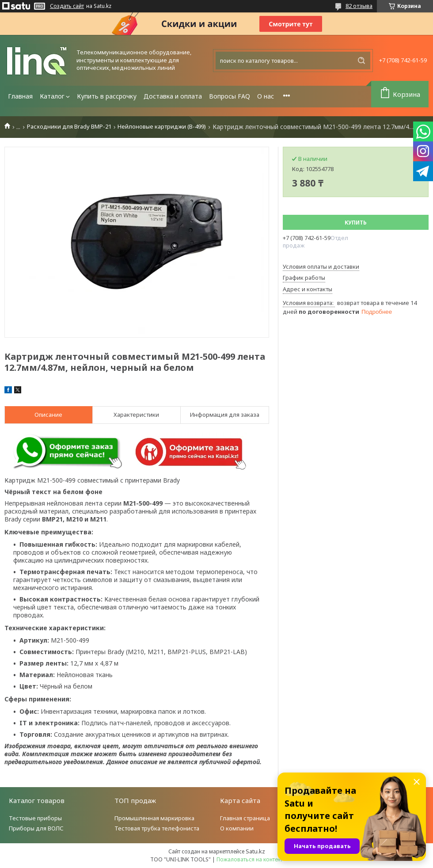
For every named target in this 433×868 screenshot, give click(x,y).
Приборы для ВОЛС (36, 828)
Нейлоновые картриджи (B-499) (162, 127)
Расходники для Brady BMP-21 (69, 127)
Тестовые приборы (35, 818)
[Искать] (361, 61)
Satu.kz (255, 851)
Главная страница (245, 818)
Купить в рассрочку (107, 96)
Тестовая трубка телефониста (157, 828)
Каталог (52, 96)
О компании (237, 828)
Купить (356, 223)
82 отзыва (359, 6)
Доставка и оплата (173, 96)
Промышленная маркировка (154, 818)
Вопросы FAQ (230, 96)
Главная (20, 96)
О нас (266, 96)
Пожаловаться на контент (250, 859)
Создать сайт (67, 6)
